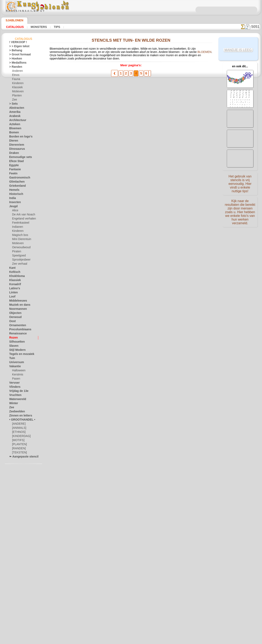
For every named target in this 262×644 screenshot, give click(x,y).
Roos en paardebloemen (99, 266)
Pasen (15, 379)
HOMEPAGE (93, 578)
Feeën (12, 174)
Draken (13, 154)
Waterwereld (16, 400)
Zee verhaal (19, 264)
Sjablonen (13, 20)
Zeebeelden (15, 412)
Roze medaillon (93, 115)
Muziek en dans (18, 305)
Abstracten (16, 109)
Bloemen (14, 129)
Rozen (13, 338)
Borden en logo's (18, 137)
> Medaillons (16, 63)
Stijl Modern (16, 351)
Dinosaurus (16, 150)
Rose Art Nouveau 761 (98, 356)
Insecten (14, 203)
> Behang (14, 51)
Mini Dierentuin (21, 240)
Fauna (16, 80)
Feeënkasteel (19, 223)
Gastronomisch (18, 178)
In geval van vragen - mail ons (131, 615)
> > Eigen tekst (17, 47)
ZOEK (174, 578)
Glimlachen (15, 182)
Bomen (13, 133)
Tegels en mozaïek (19, 355)
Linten (13, 293)
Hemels (13, 191)
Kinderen (17, 84)
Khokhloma (16, 277)
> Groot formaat (18, 55)
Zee (14, 100)
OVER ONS (110, 578)
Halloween (18, 371)
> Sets (12, 104)
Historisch (15, 195)
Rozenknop (90, 447)
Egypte (13, 166)
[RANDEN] (18, 449)
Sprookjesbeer (20, 260)
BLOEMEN (149, 53)
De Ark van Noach (22, 215)
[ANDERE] (18, 424)
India (12, 199)
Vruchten (14, 396)
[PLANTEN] (19, 445)
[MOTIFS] (18, 441)
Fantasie (14, 170)
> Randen (14, 67)
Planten (16, 96)
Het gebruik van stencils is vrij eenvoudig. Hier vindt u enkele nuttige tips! (240, 183)
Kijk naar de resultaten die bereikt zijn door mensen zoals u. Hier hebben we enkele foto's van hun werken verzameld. (240, 210)
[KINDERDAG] (20, 437)
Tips (52, 27)
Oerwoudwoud (20, 248)
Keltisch (14, 273)
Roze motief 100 (94, 296)
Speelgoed (18, 256)
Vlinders (14, 388)
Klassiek (17, 88)
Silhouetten (16, 342)
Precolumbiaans (18, 330)
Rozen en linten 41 (95, 236)
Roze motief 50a (94, 175)
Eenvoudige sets (18, 158)
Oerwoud (14, 318)
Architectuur (16, 121)
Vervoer (14, 383)
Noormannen (17, 310)
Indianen (17, 228)
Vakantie (14, 367)
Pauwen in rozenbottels (99, 206)
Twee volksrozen (94, 507)
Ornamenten (16, 326)
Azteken (14, 125)
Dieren (13, 141)
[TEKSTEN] (18, 453)
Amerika (14, 113)
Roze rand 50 (91, 145)
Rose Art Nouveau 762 (98, 326)
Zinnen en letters (19, 416)
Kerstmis (17, 375)
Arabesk (14, 117)
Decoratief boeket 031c (99, 477)
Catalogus (14, 27)
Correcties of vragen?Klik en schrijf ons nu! (131, 565)
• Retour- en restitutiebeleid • (131, 608)
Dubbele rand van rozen (99, 387)
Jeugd (12, 207)
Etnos (15, 76)
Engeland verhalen (22, 219)
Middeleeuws (17, 301)
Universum (15, 363)
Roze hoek (90, 85)
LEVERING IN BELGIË (153, 578)
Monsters (35, 27)
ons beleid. (188, 641)
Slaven (13, 347)
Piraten (16, 252)
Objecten (14, 314)
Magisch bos (19, 236)
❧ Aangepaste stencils (22, 457)
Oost (12, 322)
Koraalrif (14, 285)
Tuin (11, 359)
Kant (12, 269)
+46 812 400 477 (137, 588)
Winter (13, 404)
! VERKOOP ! (16, 43)
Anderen (17, 72)
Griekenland (16, 186)
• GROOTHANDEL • (20, 420)
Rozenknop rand (94, 417)
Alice (15, 211)
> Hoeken (14, 59)
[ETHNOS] (18, 433)
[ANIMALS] (19, 429)
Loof (12, 297)
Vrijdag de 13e (17, 392)
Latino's (14, 289)
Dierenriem (15, 145)
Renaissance (16, 334)
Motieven (17, 92)
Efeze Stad (15, 162)
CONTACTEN (128, 578)
